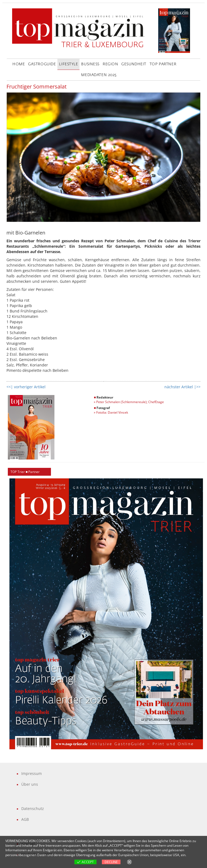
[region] (106, 614)
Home (19, 64)
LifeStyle (68, 64)
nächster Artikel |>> (182, 387)
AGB (25, 819)
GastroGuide (42, 64)
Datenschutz (33, 809)
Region (110, 64)
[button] (106, 614)
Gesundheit (134, 64)
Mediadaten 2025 (99, 75)
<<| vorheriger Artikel (26, 387)
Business (90, 64)
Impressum (32, 773)
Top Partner (163, 64)
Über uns (30, 784)
